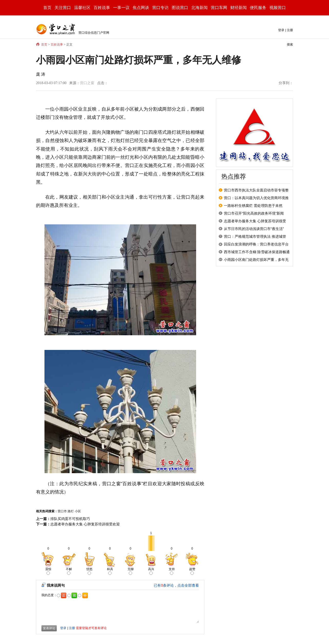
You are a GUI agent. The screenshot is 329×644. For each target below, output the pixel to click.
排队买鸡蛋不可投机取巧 (70, 519)
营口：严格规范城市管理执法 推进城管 (255, 236)
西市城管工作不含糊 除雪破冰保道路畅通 (257, 252)
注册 (290, 30)
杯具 (110, 571)
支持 (172, 571)
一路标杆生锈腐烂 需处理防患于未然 (253, 206)
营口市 (62, 511)
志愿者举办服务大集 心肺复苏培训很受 (255, 221)
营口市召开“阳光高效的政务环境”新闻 (254, 213)
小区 (78, 511)
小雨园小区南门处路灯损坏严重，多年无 (256, 260)
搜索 (290, 45)
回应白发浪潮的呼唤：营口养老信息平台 (256, 244)
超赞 (192, 571)
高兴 (151, 571)
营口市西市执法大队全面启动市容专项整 (256, 190)
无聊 (131, 571)
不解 (69, 571)
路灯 (71, 511)
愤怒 (89, 571)
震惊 (48, 571)
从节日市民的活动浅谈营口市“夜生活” (254, 229)
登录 (281, 30)
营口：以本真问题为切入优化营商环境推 (256, 198)
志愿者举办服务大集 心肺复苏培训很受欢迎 (85, 524)
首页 (47, 8)
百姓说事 (57, 45)
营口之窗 (87, 83)
